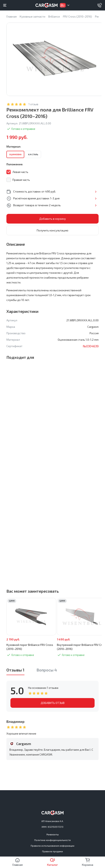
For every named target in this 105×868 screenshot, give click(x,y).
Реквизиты (53, 834)
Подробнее (96, 192)
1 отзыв (33, 104)
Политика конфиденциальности (52, 840)
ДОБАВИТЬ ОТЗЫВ (53, 703)
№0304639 (91, 346)
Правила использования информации (52, 846)
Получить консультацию (52, 230)
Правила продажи (52, 851)
